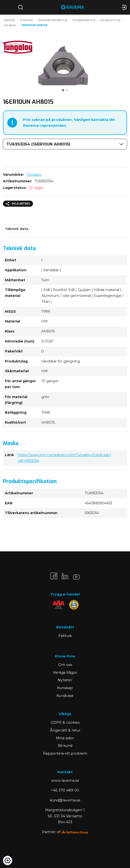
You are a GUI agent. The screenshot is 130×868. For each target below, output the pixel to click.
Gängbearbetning (84, 20)
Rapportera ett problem (65, 753)
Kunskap (65, 688)
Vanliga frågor (65, 673)
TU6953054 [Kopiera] (44, 181)
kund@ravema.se (65, 800)
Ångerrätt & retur (65, 730)
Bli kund (65, 746)
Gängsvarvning (110, 20)
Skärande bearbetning (53, 20)
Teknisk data (17, 229)
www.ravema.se (65, 780)
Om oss (65, 665)
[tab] (63, 90)
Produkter (27, 20)
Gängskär (10, 25)
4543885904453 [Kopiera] (98, 503)
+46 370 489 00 (65, 790)
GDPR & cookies (65, 722)
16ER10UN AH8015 (34, 25)
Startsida (9, 20)
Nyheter (65, 680)
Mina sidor (65, 738)
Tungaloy (34, 175)
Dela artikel (18, 204)
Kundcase (65, 696)
